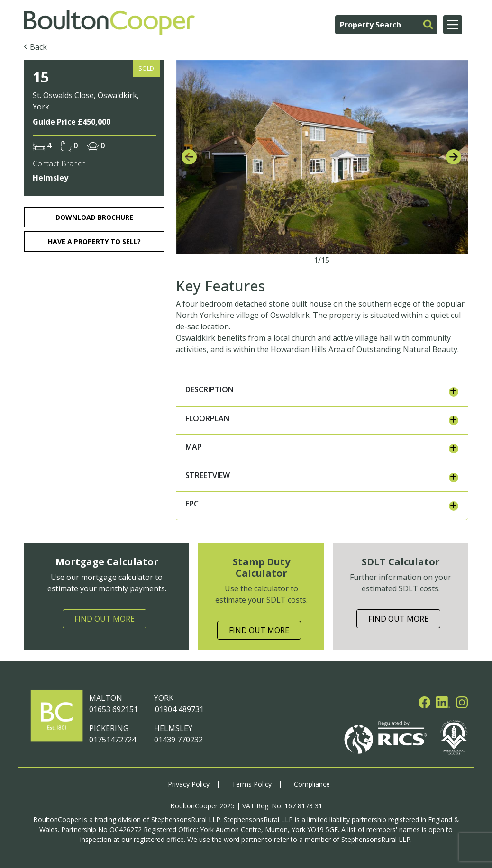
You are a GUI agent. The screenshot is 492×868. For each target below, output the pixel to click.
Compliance (312, 784)
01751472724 (113, 740)
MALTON (106, 698)
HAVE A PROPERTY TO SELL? (94, 241)
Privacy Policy (189, 784)
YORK (164, 698)
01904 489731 (179, 709)
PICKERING (109, 728)
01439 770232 (178, 740)
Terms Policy (252, 784)
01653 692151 (114, 709)
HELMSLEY (173, 728)
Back (38, 47)
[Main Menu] (453, 25)
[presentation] (189, 157)
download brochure (94, 217)
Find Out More (105, 619)
